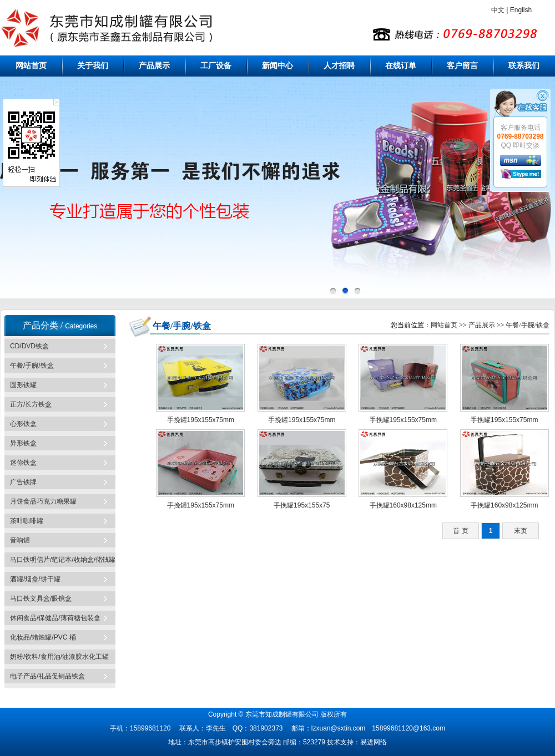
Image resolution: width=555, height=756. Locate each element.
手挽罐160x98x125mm (403, 505)
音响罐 (20, 540)
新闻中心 (277, 66)
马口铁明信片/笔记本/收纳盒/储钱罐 (63, 560)
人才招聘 (339, 66)
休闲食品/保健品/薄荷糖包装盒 (55, 618)
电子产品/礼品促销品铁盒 (47, 676)
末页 (521, 531)
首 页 (460, 531)
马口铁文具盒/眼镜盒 (41, 598)
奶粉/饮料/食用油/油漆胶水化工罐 (59, 657)
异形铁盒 (23, 443)
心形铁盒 (23, 424)
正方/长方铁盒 (31, 404)
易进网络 (374, 742)
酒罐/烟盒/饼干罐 (35, 579)
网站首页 (31, 66)
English (521, 10)
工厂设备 (216, 66)
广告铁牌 (23, 482)
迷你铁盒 (23, 463)
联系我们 (524, 66)
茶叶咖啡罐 (27, 521)
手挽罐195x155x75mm (201, 420)
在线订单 (401, 66)
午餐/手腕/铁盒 (32, 366)
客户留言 (462, 66)
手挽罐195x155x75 (302, 505)
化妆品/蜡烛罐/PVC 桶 (43, 637)
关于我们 (93, 66)
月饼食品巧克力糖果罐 (43, 501)
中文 (498, 10)
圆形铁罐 (23, 385)
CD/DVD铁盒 (29, 346)
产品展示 (154, 66)
